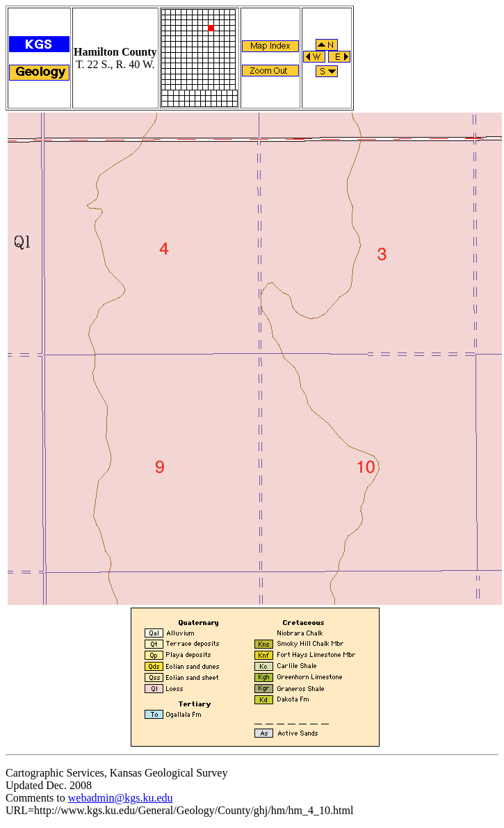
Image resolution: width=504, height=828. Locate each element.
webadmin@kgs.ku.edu (121, 798)
